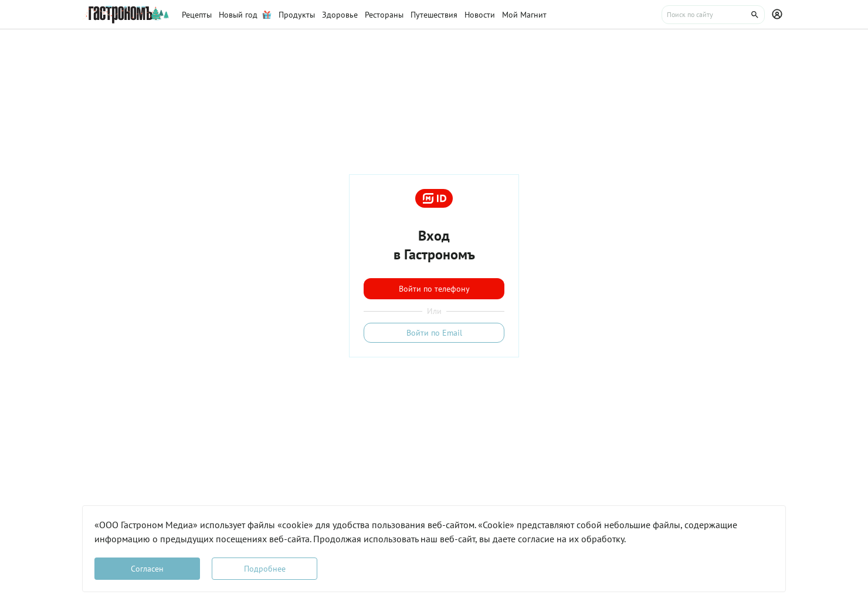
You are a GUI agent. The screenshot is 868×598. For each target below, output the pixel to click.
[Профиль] (779, 15)
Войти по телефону (434, 289)
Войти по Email (434, 333)
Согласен (147, 569)
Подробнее (265, 569)
